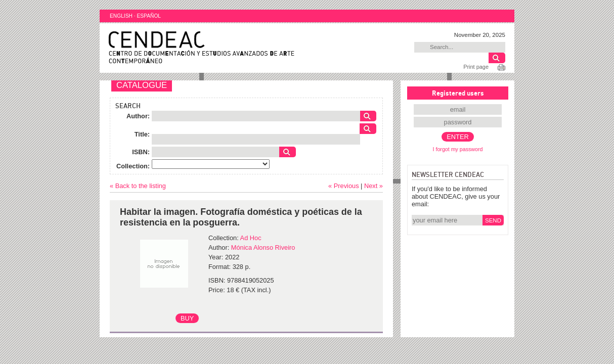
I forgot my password (458, 149)
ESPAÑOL (149, 16)
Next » (374, 186)
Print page (476, 67)
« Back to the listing (138, 186)
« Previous (343, 186)
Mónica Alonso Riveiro (263, 247)
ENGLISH (121, 16)
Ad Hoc (251, 238)
